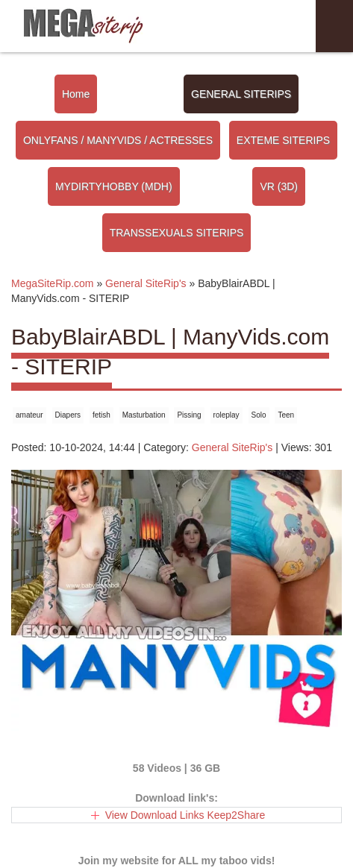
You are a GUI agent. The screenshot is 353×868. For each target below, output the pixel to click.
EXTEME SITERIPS (283, 140)
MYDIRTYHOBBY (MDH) (114, 186)
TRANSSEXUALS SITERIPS (177, 233)
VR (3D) (279, 186)
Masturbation (144, 415)
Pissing (189, 415)
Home (76, 94)
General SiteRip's (232, 447)
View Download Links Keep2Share (185, 815)
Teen (286, 415)
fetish (101, 415)
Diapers (68, 415)
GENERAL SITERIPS (241, 94)
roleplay (227, 415)
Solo (259, 415)
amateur (29, 415)
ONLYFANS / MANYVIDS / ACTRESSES (118, 140)
